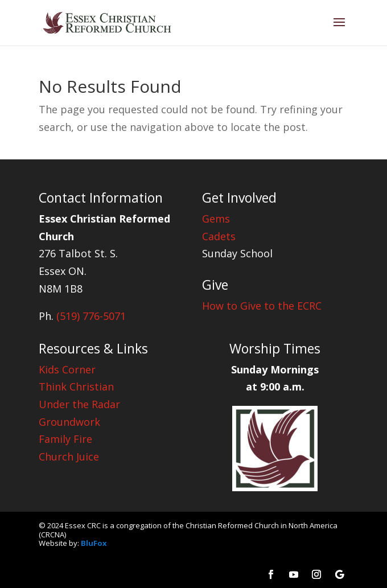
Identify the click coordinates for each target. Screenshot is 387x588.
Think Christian (76, 386)
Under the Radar (79, 404)
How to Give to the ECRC (262, 306)
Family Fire (65, 439)
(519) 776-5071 (91, 316)
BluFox (94, 543)
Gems (216, 219)
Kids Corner (67, 369)
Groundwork (69, 422)
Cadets (219, 236)
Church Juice (69, 457)
